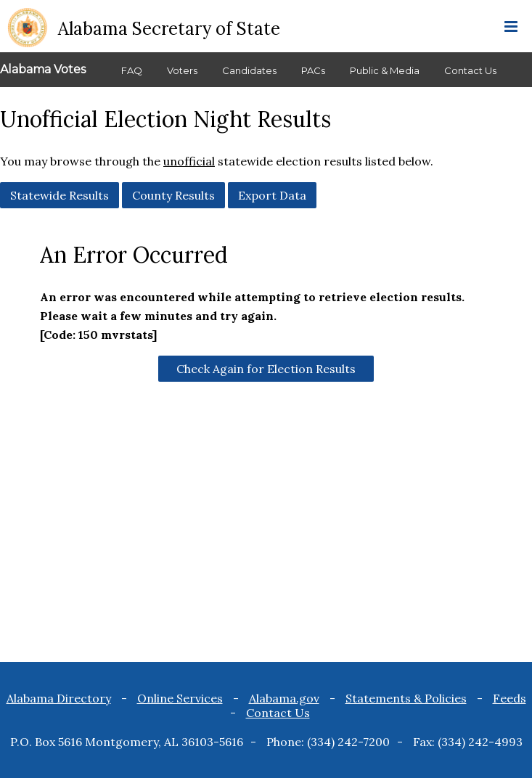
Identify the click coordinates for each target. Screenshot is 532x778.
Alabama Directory (59, 698)
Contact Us (470, 70)
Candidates (249, 70)
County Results (173, 195)
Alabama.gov (284, 698)
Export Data (272, 195)
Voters (182, 70)
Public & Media (385, 70)
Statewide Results (60, 195)
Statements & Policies (406, 698)
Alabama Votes (43, 69)
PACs (313, 70)
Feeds (510, 698)
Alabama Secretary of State (169, 29)
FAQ (132, 70)
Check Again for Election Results (266, 369)
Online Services (180, 698)
